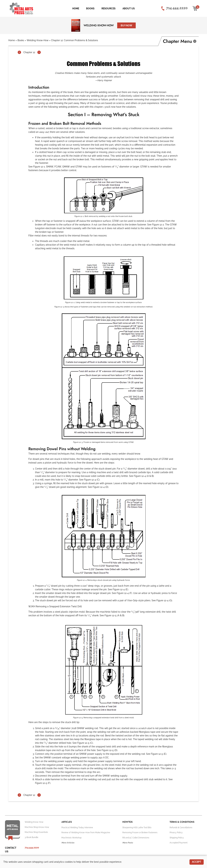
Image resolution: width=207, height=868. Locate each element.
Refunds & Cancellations (181, 828)
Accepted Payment (179, 843)
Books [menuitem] (90, 8)
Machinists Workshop (71, 838)
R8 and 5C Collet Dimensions (136, 838)
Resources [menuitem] (109, 8)
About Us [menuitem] (129, 8)
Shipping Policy (177, 838)
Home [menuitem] (76, 8)
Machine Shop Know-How (37, 827)
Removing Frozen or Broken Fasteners (140, 833)
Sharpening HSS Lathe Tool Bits (137, 828)
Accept (197, 862)
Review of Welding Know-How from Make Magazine (86, 833)
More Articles (68, 843)
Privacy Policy (176, 833)
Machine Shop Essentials (36, 832)
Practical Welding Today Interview (77, 828)
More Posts (128, 843)
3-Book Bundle (31, 837)
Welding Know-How (99, 25)
